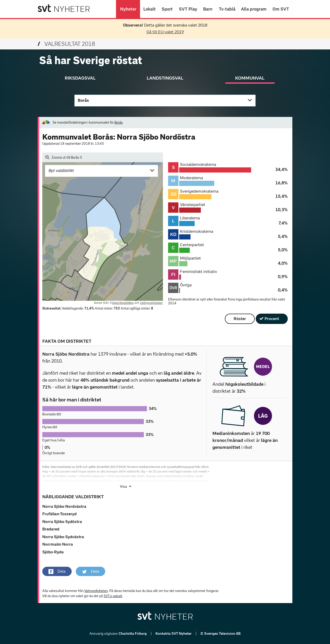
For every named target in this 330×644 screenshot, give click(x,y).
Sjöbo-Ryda (53, 552)
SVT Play (188, 9)
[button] (57, 571)
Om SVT (281, 9)
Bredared (51, 529)
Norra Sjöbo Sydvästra (63, 537)
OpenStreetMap (123, 303)
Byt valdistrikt (61, 171)
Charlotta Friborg (133, 634)
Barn (208, 9)
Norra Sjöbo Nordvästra (64, 506)
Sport (167, 9)
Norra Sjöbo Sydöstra (62, 522)
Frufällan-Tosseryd (59, 514)
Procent (272, 319)
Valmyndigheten (151, 303)
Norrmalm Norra (58, 544)
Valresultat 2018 (66, 44)
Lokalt (149, 9)
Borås (83, 100)
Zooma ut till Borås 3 (64, 157)
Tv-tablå (227, 9)
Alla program (254, 9)
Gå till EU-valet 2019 (165, 32)
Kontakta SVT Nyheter (174, 634)
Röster (240, 319)
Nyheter (128, 9)
